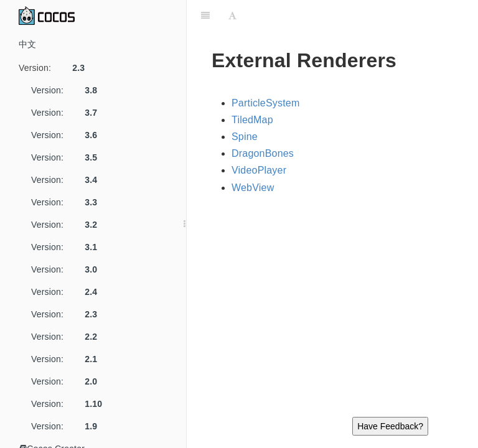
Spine (245, 137)
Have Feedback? (390, 426)
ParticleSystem (266, 103)
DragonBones (263, 153)
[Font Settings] (232, 16)
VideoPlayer (259, 170)
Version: (56, 68)
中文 (27, 44)
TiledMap (252, 120)
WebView (253, 188)
